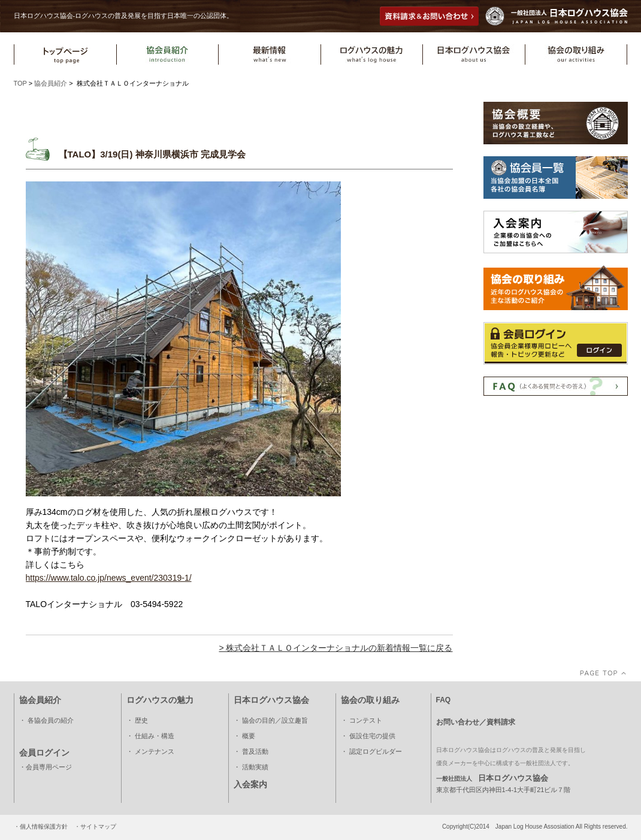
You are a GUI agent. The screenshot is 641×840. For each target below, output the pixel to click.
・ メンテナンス (150, 751)
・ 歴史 (137, 720)
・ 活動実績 (251, 767)
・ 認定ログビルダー (371, 751)
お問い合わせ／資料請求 (476, 722)
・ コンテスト (362, 720)
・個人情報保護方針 (41, 827)
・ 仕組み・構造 (150, 736)
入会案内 (250, 784)
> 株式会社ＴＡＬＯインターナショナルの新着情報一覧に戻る (335, 648)
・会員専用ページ (46, 767)
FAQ (444, 700)
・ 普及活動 (251, 751)
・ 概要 (244, 736)
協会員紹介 (51, 83)
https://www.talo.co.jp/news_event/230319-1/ (109, 578)
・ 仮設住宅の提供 (368, 736)
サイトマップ (98, 827)
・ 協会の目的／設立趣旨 (271, 720)
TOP (20, 83)
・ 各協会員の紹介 (46, 720)
